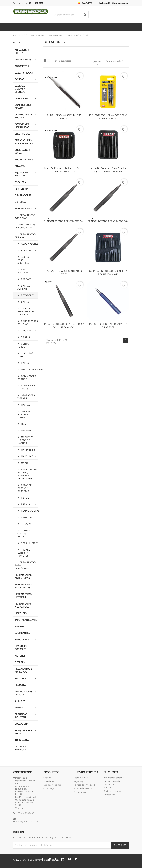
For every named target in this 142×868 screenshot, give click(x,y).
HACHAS (26, 405)
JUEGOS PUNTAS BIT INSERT (24, 414)
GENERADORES (23, 195)
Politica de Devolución (84, 788)
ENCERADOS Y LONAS (22, 151)
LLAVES (25, 424)
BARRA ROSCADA (23, 271)
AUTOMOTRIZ (22, 66)
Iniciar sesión (105, 3)
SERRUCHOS (28, 517)
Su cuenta (111, 772)
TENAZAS (26, 524)
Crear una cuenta (120, 3)
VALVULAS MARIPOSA (20, 748)
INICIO (16, 42)
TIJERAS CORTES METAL (24, 533)
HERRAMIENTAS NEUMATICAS (23, 605)
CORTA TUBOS (23, 345)
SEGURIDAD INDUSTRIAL (21, 716)
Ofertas (47, 778)
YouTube (63, 859)
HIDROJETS (21, 613)
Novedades (49, 781)
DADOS (25, 363)
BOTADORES (28, 295)
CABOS (25, 302)
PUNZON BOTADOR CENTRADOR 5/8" (108, 221)
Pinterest (70, 859)
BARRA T (26, 279)
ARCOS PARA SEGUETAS (23, 260)
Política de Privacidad (84, 785)
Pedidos (107, 787)
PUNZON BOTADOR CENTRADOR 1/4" (64, 221)
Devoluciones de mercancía (112, 783)
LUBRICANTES (22, 633)
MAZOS (25, 463)
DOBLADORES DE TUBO (27, 377)
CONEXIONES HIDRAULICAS (22, 126)
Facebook (43, 859)
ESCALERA (20, 182)
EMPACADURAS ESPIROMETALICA (24, 142)
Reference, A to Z (116, 63)
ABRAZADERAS (23, 59)
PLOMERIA (20, 685)
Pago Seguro (80, 781)
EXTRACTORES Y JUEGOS (27, 387)
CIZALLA (26, 337)
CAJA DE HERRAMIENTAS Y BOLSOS (26, 311)
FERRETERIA (21, 189)
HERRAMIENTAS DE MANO (25, 236)
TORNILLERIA (22, 740)
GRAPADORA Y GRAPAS (26, 397)
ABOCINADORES (30, 244)
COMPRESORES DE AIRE (23, 106)
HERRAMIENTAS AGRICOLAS (25, 216)
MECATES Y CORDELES (21, 648)
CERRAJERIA (21, 98)
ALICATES (26, 250)
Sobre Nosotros (81, 778)
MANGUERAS (22, 639)
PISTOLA (26, 498)
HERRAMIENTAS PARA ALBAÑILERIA (25, 565)
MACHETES (27, 430)
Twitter (49, 859)
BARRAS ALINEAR (24, 287)
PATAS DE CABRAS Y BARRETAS (24, 488)
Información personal (114, 778)
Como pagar (49, 788)
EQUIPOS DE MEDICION (21, 174)
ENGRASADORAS (24, 159)
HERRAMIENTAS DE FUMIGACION (25, 226)
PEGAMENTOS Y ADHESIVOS (23, 670)
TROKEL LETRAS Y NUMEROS (24, 553)
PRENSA (26, 504)
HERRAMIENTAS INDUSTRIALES (23, 586)
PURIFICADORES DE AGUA (23, 693)
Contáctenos (80, 792)
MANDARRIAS (28, 450)
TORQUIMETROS (30, 543)
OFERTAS (20, 662)
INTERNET (20, 626)
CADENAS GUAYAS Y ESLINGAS (20, 89)
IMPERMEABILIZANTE (26, 620)
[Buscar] (70, 15)
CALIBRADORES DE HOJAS (28, 322)
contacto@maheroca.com (25, 821)
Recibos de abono (112, 791)
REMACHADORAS (30, 511)
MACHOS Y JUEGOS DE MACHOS (25, 440)
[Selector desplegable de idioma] (86, 3)
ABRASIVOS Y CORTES (22, 51)
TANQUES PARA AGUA (23, 732)
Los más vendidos (52, 785)
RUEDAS (19, 708)
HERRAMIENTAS (23, 208)
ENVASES (20, 166)
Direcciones (109, 795)
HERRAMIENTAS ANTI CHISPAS (23, 576)
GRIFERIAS (20, 202)
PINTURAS (20, 678)
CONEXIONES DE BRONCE (24, 116)
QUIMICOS (20, 701)
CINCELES (26, 331)
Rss (56, 859)
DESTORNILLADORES (30, 369)
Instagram (76, 859)
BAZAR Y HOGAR (24, 73)
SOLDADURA (21, 724)
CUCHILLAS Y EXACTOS (25, 355)
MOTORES (20, 656)
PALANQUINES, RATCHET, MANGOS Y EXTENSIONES (27, 474)
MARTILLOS (27, 456)
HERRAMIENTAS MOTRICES (23, 596)
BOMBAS (19, 79)
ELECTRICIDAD (22, 134)
